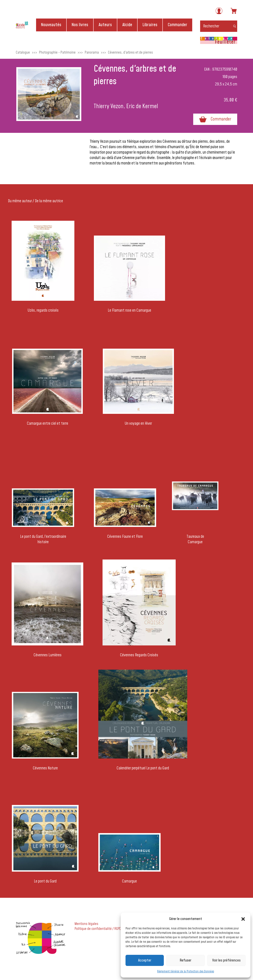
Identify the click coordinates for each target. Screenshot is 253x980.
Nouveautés (51, 25)
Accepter (145, 960)
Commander (178, 25)
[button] (243, 919)
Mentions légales (86, 924)
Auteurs (105, 25)
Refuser (185, 960)
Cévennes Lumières (48, 655)
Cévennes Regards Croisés (139, 655)
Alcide (127, 25)
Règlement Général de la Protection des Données (186, 971)
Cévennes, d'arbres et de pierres (130, 52)
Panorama (92, 52)
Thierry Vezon (109, 106)
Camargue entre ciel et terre (48, 423)
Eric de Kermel (142, 106)
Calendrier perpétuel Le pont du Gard (143, 768)
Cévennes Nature (45, 768)
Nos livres (80, 25)
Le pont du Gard (45, 881)
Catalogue (23, 52)
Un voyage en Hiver (138, 423)
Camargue (129, 881)
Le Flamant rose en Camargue (129, 310)
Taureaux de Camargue (195, 539)
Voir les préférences (226, 960)
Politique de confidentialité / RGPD (98, 929)
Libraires (150, 25)
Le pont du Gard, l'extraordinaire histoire (43, 539)
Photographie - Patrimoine (57, 52)
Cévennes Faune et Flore (125, 537)
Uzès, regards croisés (43, 310)
